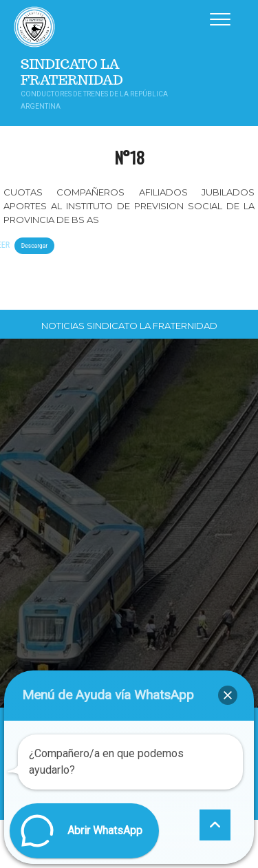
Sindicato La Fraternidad (72, 72)
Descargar (34, 245)
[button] (228, 695)
